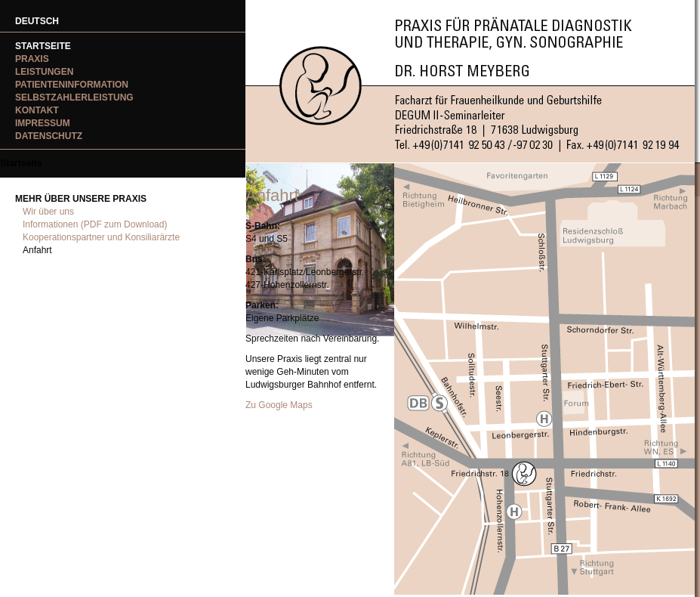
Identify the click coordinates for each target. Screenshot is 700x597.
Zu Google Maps (279, 405)
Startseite (43, 46)
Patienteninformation (72, 85)
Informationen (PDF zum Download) (95, 224)
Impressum (43, 123)
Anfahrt (37, 250)
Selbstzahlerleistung (74, 97)
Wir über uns (48, 212)
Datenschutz (49, 136)
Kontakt (37, 110)
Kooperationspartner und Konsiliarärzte (101, 237)
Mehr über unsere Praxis (81, 199)
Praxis (32, 59)
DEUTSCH (37, 21)
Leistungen (44, 72)
